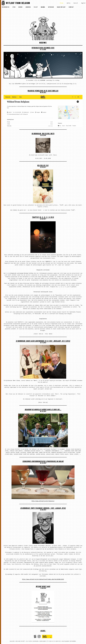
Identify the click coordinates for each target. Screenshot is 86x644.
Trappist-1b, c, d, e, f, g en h (43, 218)
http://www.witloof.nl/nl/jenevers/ (43, 501)
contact (71, 7)
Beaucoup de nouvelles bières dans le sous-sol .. (43, 410)
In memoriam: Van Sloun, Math (43, 134)
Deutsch (76, 3)
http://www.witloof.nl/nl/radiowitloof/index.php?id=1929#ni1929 (43, 579)
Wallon (69, 3)
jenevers (28, 7)
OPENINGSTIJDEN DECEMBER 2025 (43, 48)
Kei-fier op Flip (43, 166)
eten (14, 7)
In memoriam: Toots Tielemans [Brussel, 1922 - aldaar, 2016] (43, 508)
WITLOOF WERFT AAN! (43, 587)
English (83, 3)
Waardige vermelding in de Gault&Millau (43, 91)
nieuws (43, 7)
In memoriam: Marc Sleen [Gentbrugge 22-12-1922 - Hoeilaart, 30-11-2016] (43, 341)
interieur (51, 7)
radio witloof (61, 7)
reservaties (6, 7)
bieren (20, 7)
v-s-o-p (36, 7)
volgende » (43, 631)
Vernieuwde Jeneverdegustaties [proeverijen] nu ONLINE (43, 462)
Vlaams (62, 3)
